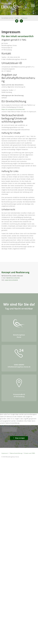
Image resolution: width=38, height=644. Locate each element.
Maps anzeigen (20, 438)
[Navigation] (33, 6)
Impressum (24, 18)
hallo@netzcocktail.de (13, 278)
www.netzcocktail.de (11, 280)
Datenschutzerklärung (16, 453)
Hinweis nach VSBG (30, 453)
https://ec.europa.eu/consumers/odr (13, 109)
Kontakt (17, 18)
